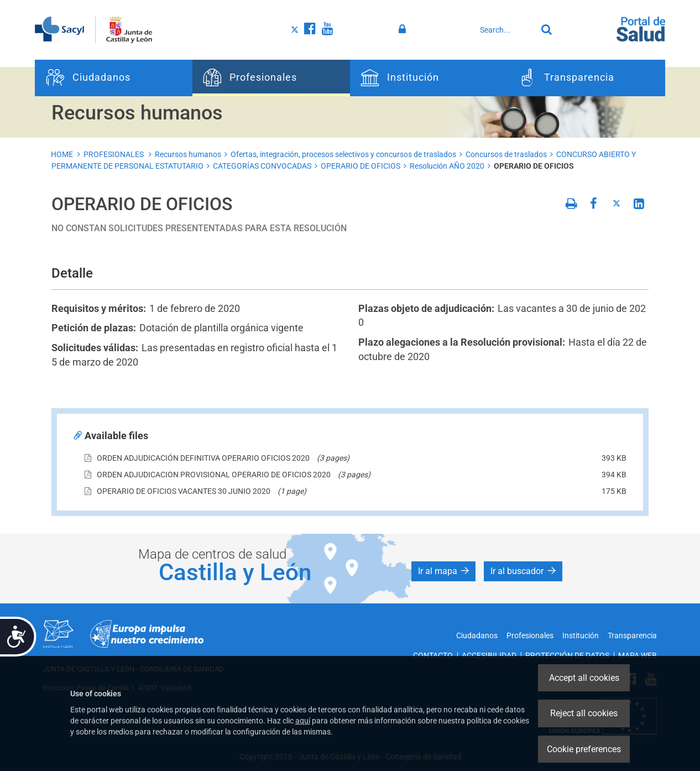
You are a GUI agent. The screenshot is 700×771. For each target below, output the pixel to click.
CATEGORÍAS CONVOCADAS (262, 166)
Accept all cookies (584, 678)
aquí (303, 721)
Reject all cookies (584, 713)
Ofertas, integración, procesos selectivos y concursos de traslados (343, 154)
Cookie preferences (584, 749)
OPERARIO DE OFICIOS (361, 166)
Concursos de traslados (506, 154)
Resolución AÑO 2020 (447, 166)
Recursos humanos (188, 154)
